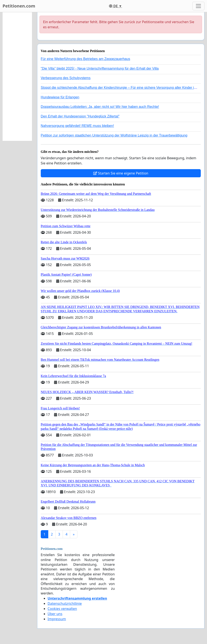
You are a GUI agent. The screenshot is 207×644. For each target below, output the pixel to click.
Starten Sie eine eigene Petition (121, 173)
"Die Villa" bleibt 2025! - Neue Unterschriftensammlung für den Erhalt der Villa (100, 68)
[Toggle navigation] (198, 6)
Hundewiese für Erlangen (60, 97)
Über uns (55, 614)
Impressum (57, 619)
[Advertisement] (17, 77)
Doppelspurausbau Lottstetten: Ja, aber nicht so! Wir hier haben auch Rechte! (100, 107)
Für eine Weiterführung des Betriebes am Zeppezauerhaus (85, 59)
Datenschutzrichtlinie (65, 603)
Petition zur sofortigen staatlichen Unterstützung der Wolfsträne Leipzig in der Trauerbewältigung (114, 135)
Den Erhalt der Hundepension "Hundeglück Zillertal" (80, 116)
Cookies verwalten (62, 609)
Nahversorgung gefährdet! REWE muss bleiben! (77, 126)
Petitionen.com (19, 6)
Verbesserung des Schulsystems (66, 78)
